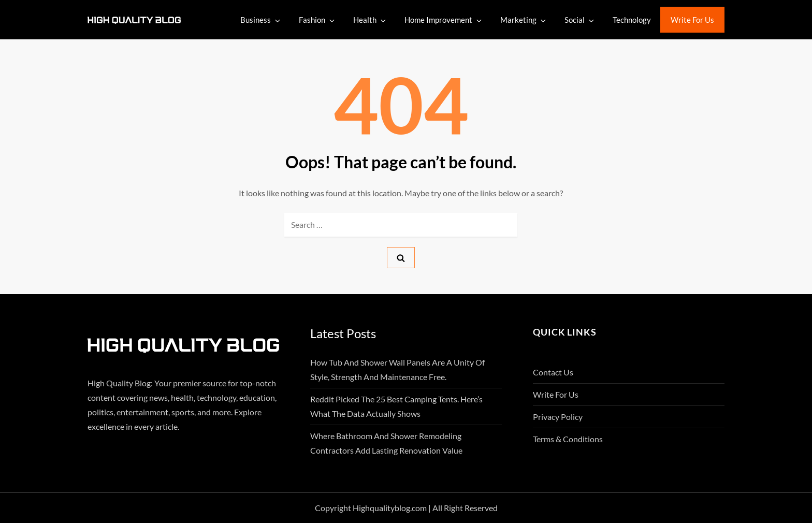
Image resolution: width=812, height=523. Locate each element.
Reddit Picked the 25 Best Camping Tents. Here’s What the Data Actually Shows (396, 406)
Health (370, 20)
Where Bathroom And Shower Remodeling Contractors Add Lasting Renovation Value (386, 443)
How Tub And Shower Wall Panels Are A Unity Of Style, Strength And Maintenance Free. (397, 369)
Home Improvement (444, 20)
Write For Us (692, 20)
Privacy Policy (558, 417)
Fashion (317, 20)
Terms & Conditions (568, 439)
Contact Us (553, 372)
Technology (632, 20)
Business (261, 20)
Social (580, 20)
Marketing (524, 20)
